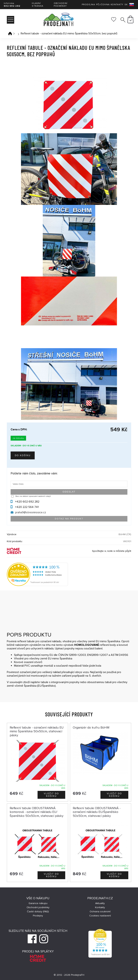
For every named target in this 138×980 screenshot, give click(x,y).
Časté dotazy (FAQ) (38, 911)
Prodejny (38, 916)
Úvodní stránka (10, 33)
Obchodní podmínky (61, 5)
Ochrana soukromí (100, 911)
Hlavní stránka (38, 5)
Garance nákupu (38, 903)
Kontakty (117, 5)
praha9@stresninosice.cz (31, 512)
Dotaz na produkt (69, 519)
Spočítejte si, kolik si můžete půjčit (112, 551)
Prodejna (88, 5)
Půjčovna (103, 5)
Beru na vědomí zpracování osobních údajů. (33, 496)
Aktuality (100, 903)
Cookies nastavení (100, 916)
